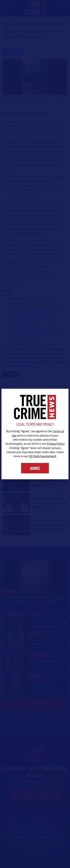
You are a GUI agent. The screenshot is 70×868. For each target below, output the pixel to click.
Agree (35, 468)
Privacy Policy (56, 444)
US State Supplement (42, 456)
